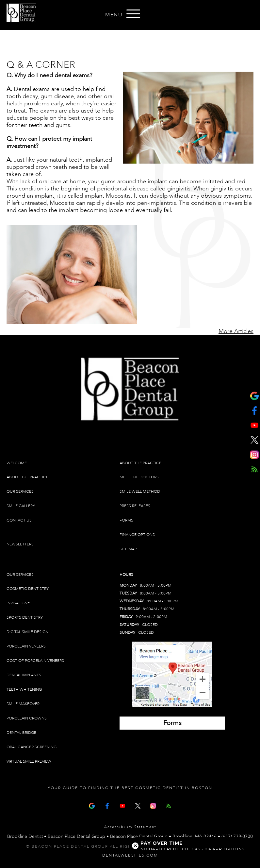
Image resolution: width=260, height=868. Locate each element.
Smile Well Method (140, 492)
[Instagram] (153, 805)
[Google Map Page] (92, 805)
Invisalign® (18, 603)
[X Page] (138, 805)
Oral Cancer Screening (32, 747)
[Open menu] (133, 14)
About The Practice (27, 477)
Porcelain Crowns (27, 718)
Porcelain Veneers (26, 646)
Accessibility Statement (130, 827)
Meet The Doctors (139, 477)
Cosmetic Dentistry (28, 589)
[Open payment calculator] (189, 846)
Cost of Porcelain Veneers (35, 661)
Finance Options (137, 535)
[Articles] (169, 805)
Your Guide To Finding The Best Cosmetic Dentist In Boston (130, 788)
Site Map (128, 549)
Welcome (17, 463)
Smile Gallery (21, 506)
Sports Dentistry (25, 618)
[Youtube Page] (122, 805)
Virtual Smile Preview (29, 762)
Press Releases (135, 506)
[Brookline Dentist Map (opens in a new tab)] (172, 674)
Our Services (20, 492)
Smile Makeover (23, 704)
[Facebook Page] (107, 805)
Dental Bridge (21, 733)
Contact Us (19, 520)
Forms (126, 520)
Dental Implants (24, 675)
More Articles (236, 331)
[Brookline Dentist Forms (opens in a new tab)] (172, 723)
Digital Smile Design (27, 632)
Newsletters (20, 544)
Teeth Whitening (24, 690)
